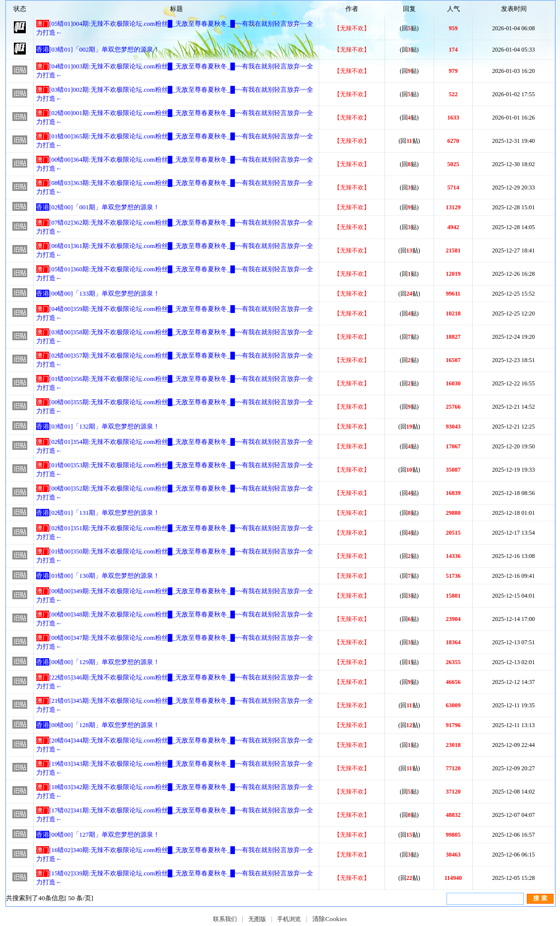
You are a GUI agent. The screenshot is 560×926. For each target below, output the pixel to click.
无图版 (257, 919)
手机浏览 (289, 919)
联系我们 (225, 919)
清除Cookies (330, 919)
